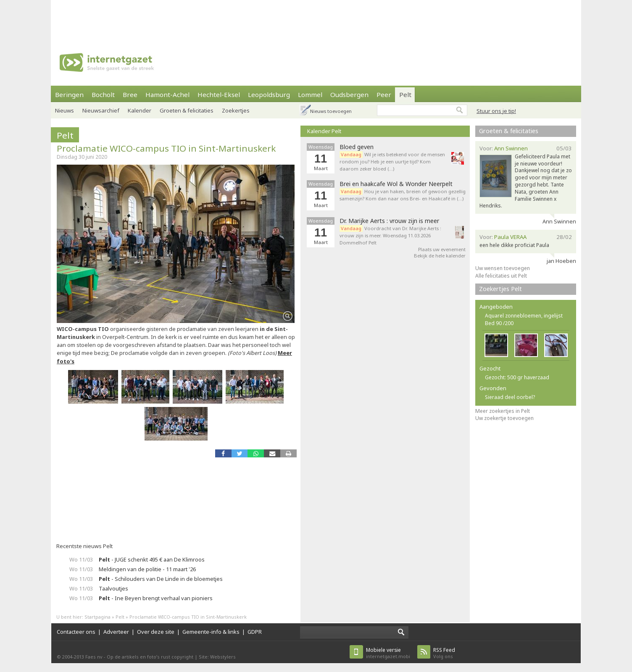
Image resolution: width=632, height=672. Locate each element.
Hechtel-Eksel (219, 94)
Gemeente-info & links (211, 632)
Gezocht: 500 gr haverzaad (517, 377)
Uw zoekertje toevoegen (504, 418)
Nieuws (65, 110)
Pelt (405, 94)
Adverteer (116, 632)
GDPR (255, 632)
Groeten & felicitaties (187, 110)
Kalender (140, 110)
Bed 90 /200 (499, 323)
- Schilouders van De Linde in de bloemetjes (161, 579)
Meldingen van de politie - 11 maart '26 (147, 569)
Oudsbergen (349, 94)
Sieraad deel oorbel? (510, 397)
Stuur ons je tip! (496, 111)
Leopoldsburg (269, 94)
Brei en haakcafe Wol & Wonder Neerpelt (396, 184)
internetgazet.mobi (388, 653)
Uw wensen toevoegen (503, 268)
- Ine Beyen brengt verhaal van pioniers (156, 598)
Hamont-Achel (167, 94)
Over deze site (156, 632)
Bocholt (103, 94)
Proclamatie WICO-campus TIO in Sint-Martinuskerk (166, 148)
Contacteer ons (76, 632)
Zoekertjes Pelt (500, 289)
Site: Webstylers (217, 657)
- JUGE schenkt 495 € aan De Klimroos (152, 559)
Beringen (69, 94)
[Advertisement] (316, 19)
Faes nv (94, 657)
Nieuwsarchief (101, 110)
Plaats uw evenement (442, 249)
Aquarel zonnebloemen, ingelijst (524, 316)
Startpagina (97, 617)
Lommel (310, 94)
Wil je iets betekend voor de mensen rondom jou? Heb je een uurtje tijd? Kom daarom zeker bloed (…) (392, 161)
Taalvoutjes (113, 588)
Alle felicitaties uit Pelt (501, 276)
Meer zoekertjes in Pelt (503, 411)
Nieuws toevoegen (331, 111)
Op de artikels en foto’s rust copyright (150, 657)
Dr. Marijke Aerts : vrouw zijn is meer (389, 221)
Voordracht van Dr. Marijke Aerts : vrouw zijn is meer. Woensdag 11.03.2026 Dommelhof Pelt (390, 235)
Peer (384, 94)
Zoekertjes (236, 110)
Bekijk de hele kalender (440, 256)
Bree (130, 94)
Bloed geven (357, 147)
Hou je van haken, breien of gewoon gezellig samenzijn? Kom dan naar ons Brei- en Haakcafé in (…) (403, 195)
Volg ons (444, 653)
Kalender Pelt (324, 131)
